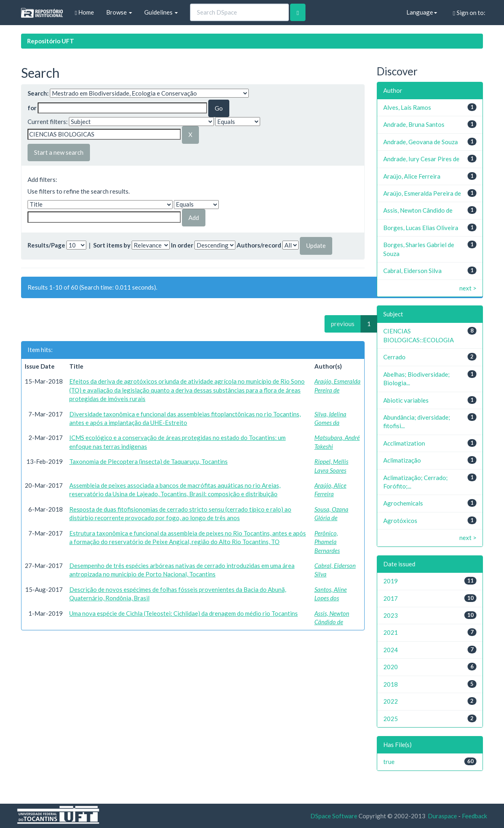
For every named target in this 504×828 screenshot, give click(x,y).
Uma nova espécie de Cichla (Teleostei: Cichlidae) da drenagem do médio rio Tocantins (184, 613)
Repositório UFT (51, 41)
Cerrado (394, 357)
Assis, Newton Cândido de (418, 210)
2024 (391, 650)
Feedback (474, 816)
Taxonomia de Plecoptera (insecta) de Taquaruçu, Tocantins (148, 461)
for (32, 108)
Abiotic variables (406, 400)
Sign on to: (469, 13)
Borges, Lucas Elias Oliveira (421, 228)
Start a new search (59, 152)
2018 (391, 684)
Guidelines (161, 12)
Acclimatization (404, 443)
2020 (391, 667)
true (389, 762)
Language (422, 12)
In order (182, 245)
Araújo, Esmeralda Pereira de (422, 193)
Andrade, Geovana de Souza (421, 142)
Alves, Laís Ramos (407, 107)
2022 (391, 701)
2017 (391, 598)
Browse (119, 12)
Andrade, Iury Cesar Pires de (421, 159)
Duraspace (442, 816)
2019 (391, 581)
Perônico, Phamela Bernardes (327, 542)
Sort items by (112, 245)
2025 (391, 719)
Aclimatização (402, 460)
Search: (38, 93)
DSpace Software (334, 816)
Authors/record (259, 245)
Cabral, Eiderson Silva (412, 271)
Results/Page (46, 245)
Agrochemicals (403, 503)
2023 (391, 615)
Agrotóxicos (400, 521)
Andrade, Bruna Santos (414, 124)
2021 (391, 632)
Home (84, 12)
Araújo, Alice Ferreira (412, 176)
